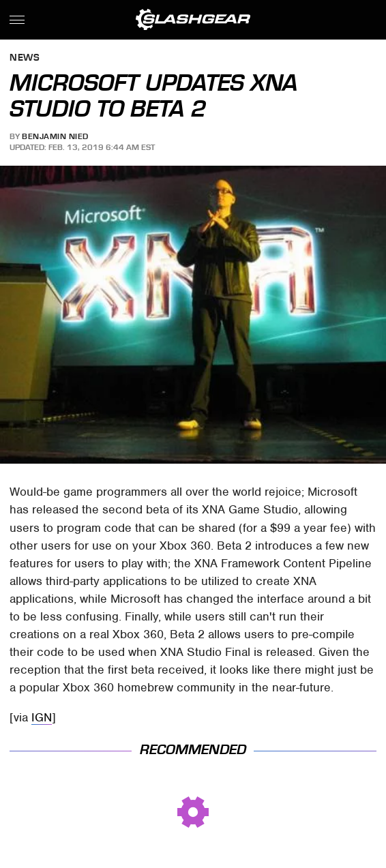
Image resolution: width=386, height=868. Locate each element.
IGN (42, 717)
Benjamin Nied (55, 136)
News (25, 58)
